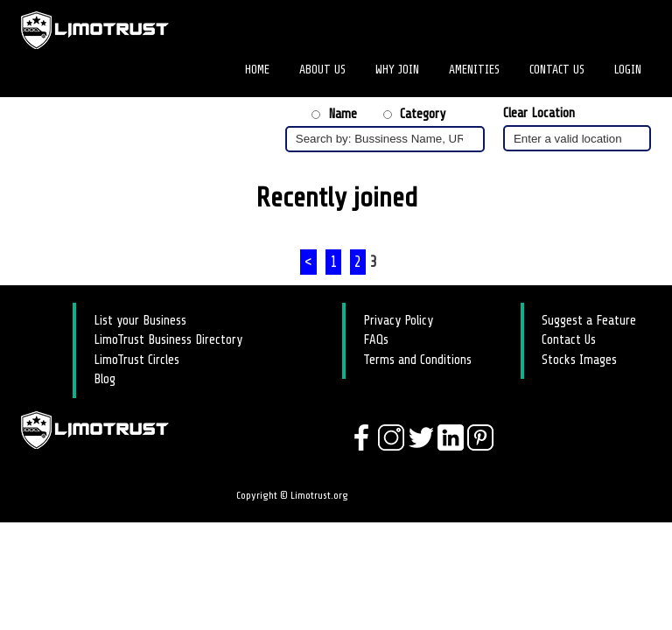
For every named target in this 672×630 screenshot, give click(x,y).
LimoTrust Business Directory (168, 340)
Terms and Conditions (417, 360)
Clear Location (539, 113)
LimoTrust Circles (136, 360)
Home (257, 70)
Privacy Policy (398, 321)
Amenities (474, 70)
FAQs (376, 340)
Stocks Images (579, 360)
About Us (322, 70)
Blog (105, 379)
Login (628, 70)
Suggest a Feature (589, 321)
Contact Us (557, 70)
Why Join (397, 70)
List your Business (140, 321)
